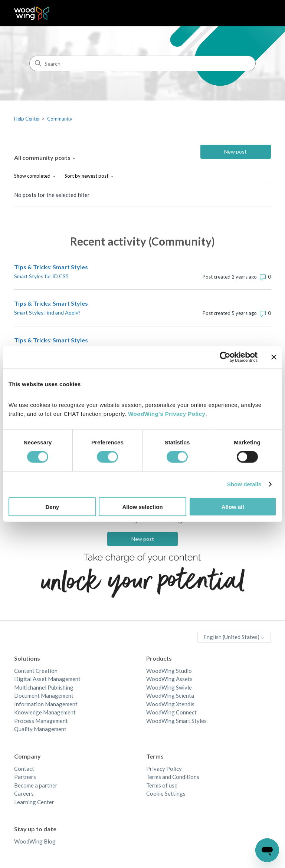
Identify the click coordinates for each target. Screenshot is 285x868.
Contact (24, 769)
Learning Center (34, 802)
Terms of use (162, 785)
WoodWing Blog (35, 841)
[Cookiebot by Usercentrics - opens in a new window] (225, 357)
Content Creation (36, 671)
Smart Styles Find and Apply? (47, 313)
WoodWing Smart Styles (176, 721)
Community (60, 119)
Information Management (46, 704)
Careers (24, 793)
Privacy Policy (164, 769)
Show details (244, 484)
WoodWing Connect (171, 712)
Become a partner (36, 785)
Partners (25, 777)
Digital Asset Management (47, 679)
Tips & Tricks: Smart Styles (51, 267)
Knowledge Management (45, 712)
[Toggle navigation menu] (258, 13)
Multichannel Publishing (44, 687)
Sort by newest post (89, 176)
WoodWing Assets (169, 679)
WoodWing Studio (169, 671)
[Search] (142, 63)
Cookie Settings (166, 793)
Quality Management (40, 729)
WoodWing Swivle (169, 687)
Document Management (44, 696)
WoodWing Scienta (170, 696)
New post (235, 152)
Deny (52, 507)
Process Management (41, 721)
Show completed (35, 176)
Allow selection (142, 507)
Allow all (233, 507)
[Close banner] (274, 357)
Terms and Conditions (173, 777)
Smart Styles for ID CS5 (41, 276)
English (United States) (234, 637)
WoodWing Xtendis (170, 704)
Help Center (27, 119)
